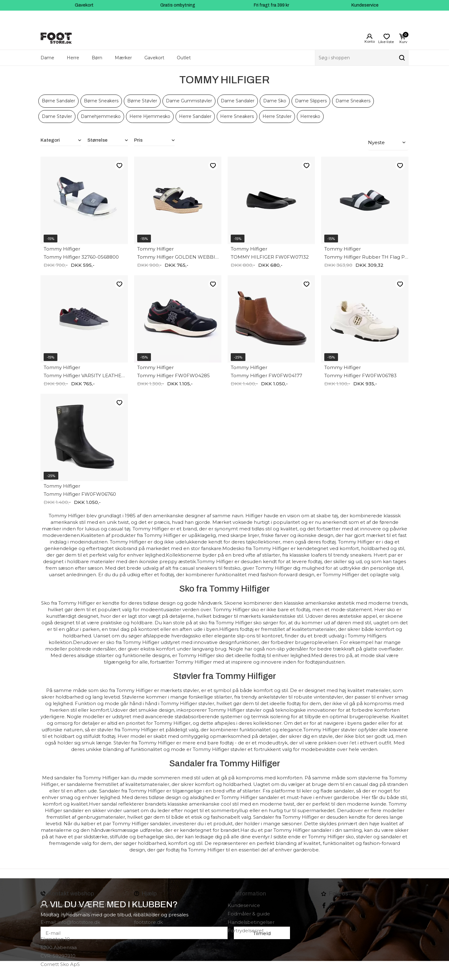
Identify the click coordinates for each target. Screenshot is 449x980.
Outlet (184, 58)
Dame (47, 58)
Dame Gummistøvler (189, 101)
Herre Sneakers (237, 116)
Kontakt (144, 913)
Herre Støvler (277, 116)
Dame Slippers (311, 101)
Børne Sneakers (101, 101)
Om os (142, 904)
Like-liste (119, 164)
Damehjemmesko (101, 116)
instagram (333, 904)
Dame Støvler (57, 116)
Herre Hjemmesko (150, 116)
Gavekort (84, 5)
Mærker (123, 58)
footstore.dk (148, 921)
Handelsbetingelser (251, 921)
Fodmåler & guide (249, 913)
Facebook (324, 904)
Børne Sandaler (58, 101)
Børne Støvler (142, 101)
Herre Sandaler (195, 116)
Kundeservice (365, 5)
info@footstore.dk (79, 921)
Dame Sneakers (353, 101)
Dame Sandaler (238, 101)
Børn (97, 58)
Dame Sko (275, 101)
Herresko (310, 116)
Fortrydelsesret (246, 930)
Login (369, 37)
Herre (73, 58)
